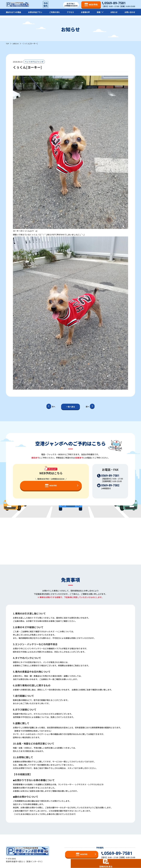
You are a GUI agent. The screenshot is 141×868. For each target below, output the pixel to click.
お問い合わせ (129, 14)
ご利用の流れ (55, 14)
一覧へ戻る (70, 407)
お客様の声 (86, 14)
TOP (8, 43)
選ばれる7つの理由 (14, 14)
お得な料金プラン (36, 14)
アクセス (71, 14)
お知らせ (114, 14)
